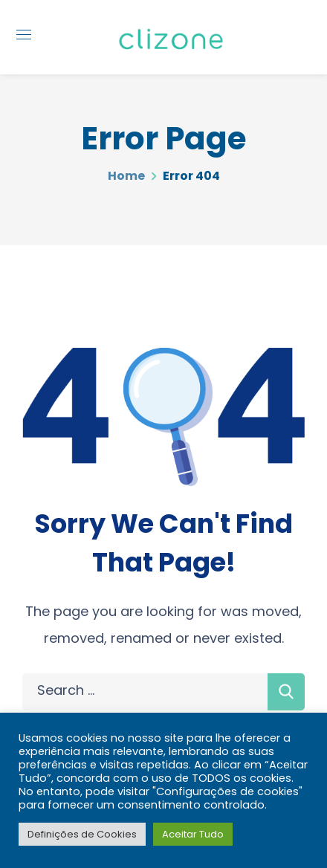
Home (126, 176)
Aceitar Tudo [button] (193, 834)
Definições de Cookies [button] (82, 834)
